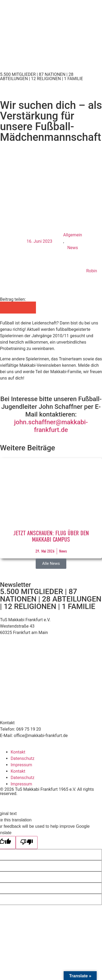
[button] (6, 308)
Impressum (21, 765)
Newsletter (15, 585)
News (73, 248)
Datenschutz (23, 758)
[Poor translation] (27, 843)
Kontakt (18, 752)
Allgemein (73, 235)
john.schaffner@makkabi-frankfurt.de (51, 426)
